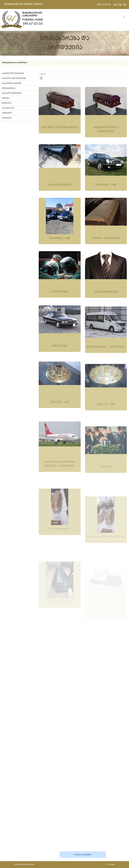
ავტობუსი (7, 113)
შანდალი (7, 103)
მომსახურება (9, 88)
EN (115, 5)
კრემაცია (7, 118)
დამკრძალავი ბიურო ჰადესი (23, 4)
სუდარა (6, 98)
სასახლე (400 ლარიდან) (14, 78)
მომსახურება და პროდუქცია (15, 63)
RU (125, 5)
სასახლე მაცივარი (12, 93)
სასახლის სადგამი (12, 83)
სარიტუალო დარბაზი (13, 73)
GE (120, 5)
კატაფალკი (8, 108)
